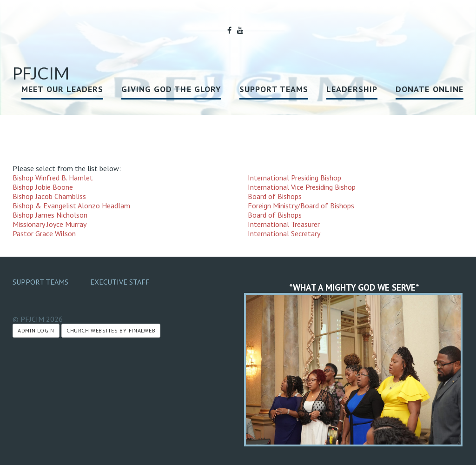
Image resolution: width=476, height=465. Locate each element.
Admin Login (36, 330)
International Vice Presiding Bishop (302, 187)
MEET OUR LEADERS (62, 89)
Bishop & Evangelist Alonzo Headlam (71, 206)
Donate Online (430, 89)
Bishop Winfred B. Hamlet (53, 178)
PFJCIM (41, 73)
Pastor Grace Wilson (44, 233)
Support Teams (274, 89)
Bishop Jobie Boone (43, 187)
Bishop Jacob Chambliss (49, 196)
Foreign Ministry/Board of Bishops (301, 206)
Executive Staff (120, 282)
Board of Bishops (275, 196)
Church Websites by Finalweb (111, 330)
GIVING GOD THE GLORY (171, 89)
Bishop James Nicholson (50, 215)
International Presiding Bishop (294, 178)
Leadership (352, 89)
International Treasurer (284, 224)
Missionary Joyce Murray (50, 224)
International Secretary (284, 233)
